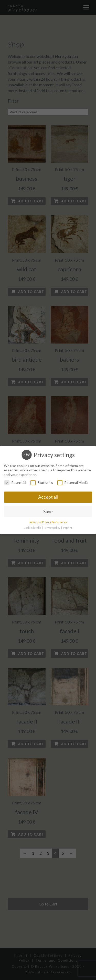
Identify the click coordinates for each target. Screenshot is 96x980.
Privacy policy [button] (52, 528)
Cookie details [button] (33, 528)
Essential (15, 482)
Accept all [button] (48, 497)
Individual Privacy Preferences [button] (48, 522)
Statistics (42, 482)
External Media (73, 482)
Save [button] (48, 512)
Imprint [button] (68, 528)
